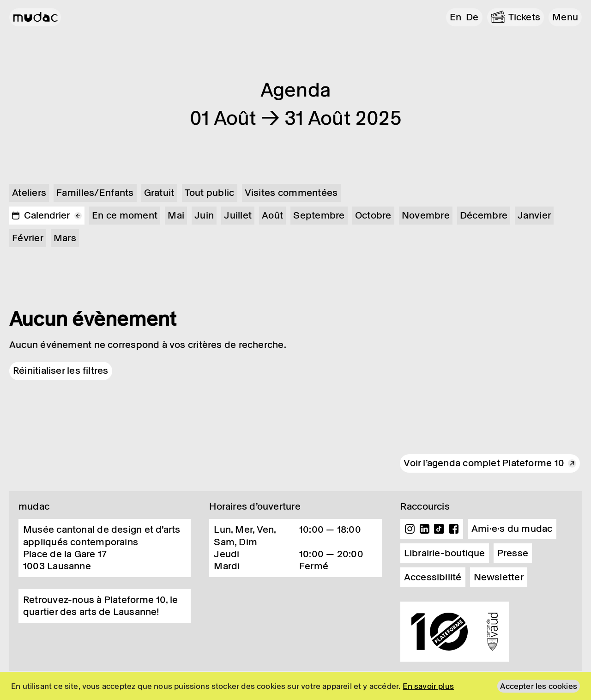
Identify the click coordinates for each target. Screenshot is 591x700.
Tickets (525, 17)
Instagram (410, 529)
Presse (513, 553)
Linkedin (424, 529)
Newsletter (499, 577)
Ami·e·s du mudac (512, 529)
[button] (565, 17)
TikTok (439, 529)
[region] (295, 686)
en (455, 17)
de (472, 17)
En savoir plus (428, 686)
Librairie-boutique (445, 553)
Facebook (453, 529)
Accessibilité (433, 577)
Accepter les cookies (539, 686)
